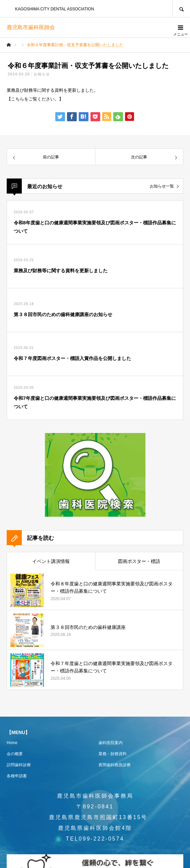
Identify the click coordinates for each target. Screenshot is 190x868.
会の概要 (15, 754)
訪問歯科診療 (19, 765)
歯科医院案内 (111, 743)
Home (12, 743)
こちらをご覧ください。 (35, 99)
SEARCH (181, 9)
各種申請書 (17, 776)
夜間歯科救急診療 (115, 765)
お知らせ (42, 74)
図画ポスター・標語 (139, 561)
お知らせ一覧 (162, 186)
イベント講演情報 (51, 561)
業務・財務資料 (113, 754)
